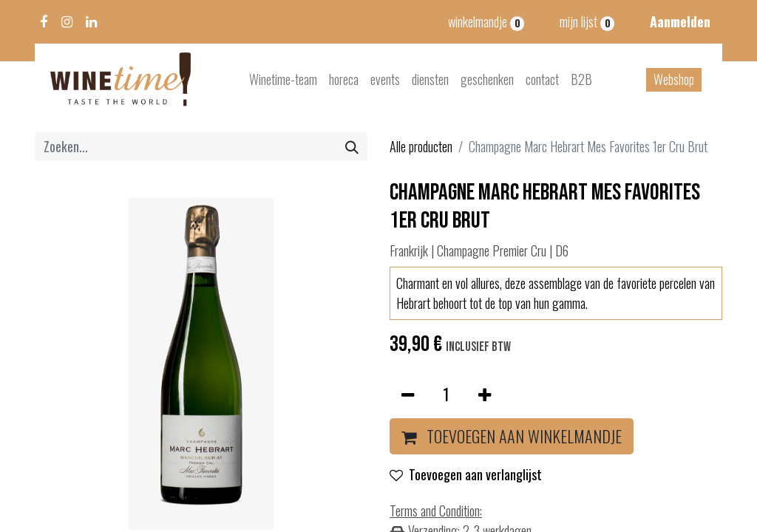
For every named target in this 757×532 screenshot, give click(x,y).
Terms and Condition (435, 511)
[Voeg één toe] (485, 394)
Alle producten (421, 146)
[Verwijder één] (408, 394)
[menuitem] (283, 79)
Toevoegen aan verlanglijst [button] (466, 474)
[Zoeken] (352, 147)
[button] (512, 436)
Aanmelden (680, 21)
